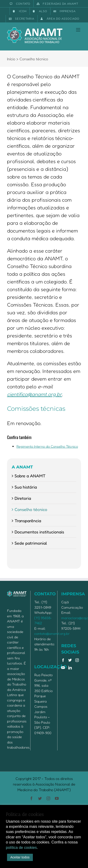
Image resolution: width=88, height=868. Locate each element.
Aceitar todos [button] (20, 857)
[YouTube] (63, 668)
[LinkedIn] (70, 668)
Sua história (26, 487)
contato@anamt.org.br (52, 634)
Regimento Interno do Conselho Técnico (47, 446)
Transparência (28, 521)
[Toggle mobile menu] (78, 30)
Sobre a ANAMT (30, 476)
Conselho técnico (31, 509)
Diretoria (23, 498)
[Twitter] (70, 660)
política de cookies (21, 848)
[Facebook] (63, 660)
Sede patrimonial (31, 543)
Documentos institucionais (39, 532)
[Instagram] (77, 660)
